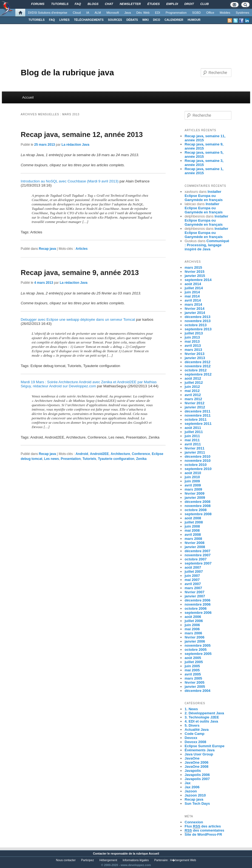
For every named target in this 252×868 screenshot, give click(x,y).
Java (128, 13)
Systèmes (243, 13)
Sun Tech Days (197, 803)
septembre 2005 (198, 654)
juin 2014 (192, 292)
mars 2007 (193, 588)
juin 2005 (192, 666)
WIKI (145, 20)
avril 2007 (193, 584)
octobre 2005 (196, 650)
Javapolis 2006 (197, 775)
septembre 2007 (198, 563)
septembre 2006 (198, 613)
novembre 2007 (198, 555)
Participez (88, 860)
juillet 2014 (194, 288)
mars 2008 (193, 539)
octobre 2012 (196, 370)
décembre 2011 (197, 411)
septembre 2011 (198, 424)
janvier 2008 (195, 547)
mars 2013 (193, 350)
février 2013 (194, 354)
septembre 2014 (198, 280)
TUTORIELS (37, 20)
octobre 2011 (196, 419)
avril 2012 (193, 395)
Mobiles (225, 13)
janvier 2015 (195, 276)
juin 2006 (192, 625)
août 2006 (193, 617)
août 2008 (193, 518)
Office (210, 13)
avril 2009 (193, 485)
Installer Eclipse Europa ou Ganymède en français (204, 196)
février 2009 (194, 493)
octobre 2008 (196, 510)
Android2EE (99, 454)
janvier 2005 (195, 687)
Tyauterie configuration (116, 459)
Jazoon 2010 (195, 795)
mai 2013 (192, 341)
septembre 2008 (198, 514)
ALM (98, 13)
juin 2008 (192, 526)
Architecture (120, 454)
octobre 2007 (196, 559)
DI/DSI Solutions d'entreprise (48, 13)
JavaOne (192, 758)
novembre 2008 (198, 506)
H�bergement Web (183, 860)
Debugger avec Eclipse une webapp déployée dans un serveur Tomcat (78, 320)
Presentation (71, 459)
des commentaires (204, 830)
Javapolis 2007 (197, 779)
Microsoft (113, 13)
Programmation (176, 13)
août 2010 (193, 473)
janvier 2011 (195, 452)
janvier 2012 (195, 407)
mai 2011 (192, 440)
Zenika (141, 459)
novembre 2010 (198, 461)
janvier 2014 (195, 313)
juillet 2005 (194, 662)
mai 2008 (192, 530)
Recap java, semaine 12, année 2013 (82, 134)
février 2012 (194, 403)
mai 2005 (192, 670)
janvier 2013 (195, 358)
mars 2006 (193, 633)
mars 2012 (193, 399)
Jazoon (191, 791)
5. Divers (192, 725)
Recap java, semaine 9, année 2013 (80, 273)
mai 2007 (192, 580)
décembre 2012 (197, 362)
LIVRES (64, 20)
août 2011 (193, 428)
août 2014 (193, 284)
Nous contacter (66, 860)
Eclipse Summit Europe (204, 746)
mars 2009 (193, 489)
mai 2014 (192, 296)
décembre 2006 (197, 600)
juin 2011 (192, 436)
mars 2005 (193, 678)
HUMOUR (194, 20)
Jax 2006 (192, 787)
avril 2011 (193, 444)
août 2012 (193, 378)
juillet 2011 (194, 432)
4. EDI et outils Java (201, 721)
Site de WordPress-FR (203, 834)
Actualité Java (196, 730)
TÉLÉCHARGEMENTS (89, 20)
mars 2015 (193, 267)
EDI (158, 13)
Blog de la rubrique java (67, 72)
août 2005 (193, 658)
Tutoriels (89, 459)
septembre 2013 (198, 329)
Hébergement (108, 860)
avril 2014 (193, 300)
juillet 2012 (194, 383)
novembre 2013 (198, 321)
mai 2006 (192, 629)
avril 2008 (193, 535)
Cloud (77, 13)
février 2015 (194, 272)
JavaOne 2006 (196, 762)
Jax (188, 783)
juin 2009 (192, 481)
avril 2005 (193, 674)
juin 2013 (192, 337)
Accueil (28, 97)
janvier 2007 (195, 596)
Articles (81, 249)
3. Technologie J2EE (202, 717)
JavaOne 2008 (196, 767)
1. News (191, 709)
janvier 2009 (195, 498)
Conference (141, 454)
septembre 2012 (198, 374)
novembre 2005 (198, 645)
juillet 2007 (194, 571)
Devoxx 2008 (195, 742)
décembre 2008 (197, 502)
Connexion (194, 822)
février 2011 (194, 448)
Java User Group (199, 754)
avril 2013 (193, 346)
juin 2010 (192, 477)
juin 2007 (192, 576)
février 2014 (194, 309)
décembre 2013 (197, 317)
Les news (52, 459)
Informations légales (136, 860)
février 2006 (194, 637)
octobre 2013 (196, 325)
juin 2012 (192, 387)
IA (88, 13)
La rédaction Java (75, 145)
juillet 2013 (194, 333)
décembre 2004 (197, 691)
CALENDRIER (174, 20)
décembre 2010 (197, 456)
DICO (157, 20)
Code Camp (194, 734)
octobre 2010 (196, 465)
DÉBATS (132, 20)
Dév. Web (143, 13)
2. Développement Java (204, 713)
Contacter (100, 853)
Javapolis (193, 771)
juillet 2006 (194, 621)
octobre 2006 (196, 608)
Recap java (48, 249)
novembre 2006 (198, 604)
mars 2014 (193, 304)
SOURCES (115, 20)
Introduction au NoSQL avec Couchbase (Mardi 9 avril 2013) (70, 181)
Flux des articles (203, 826)
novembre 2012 (198, 366)
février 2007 (194, 592)
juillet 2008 (194, 522)
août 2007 (193, 567)
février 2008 (194, 543)
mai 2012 (192, 391)
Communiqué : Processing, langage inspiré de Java (207, 245)
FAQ (52, 20)
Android (82, 454)
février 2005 (194, 682)
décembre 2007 (197, 551)
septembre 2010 (198, 469)
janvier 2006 (195, 641)
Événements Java (199, 750)
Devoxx (191, 738)
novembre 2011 (198, 415)
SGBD (196, 13)
